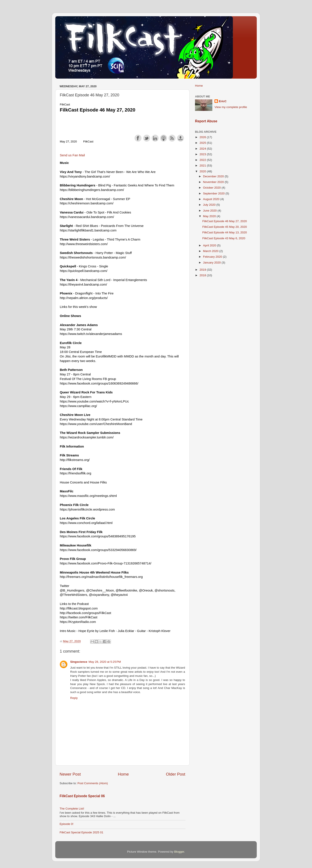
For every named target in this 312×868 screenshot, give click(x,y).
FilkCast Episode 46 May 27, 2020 (225, 221)
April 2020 (210, 245)
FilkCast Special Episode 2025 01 (81, 832)
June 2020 (210, 211)
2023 (203, 154)
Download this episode (180, 138)
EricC (223, 101)
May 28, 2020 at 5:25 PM (105, 662)
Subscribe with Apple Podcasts (164, 138)
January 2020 (212, 263)
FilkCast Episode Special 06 (82, 796)
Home (123, 774)
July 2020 (210, 205)
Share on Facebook (138, 138)
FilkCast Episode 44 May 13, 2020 (225, 232)
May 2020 (210, 216)
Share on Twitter (147, 138)
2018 (203, 275)
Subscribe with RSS (172, 138)
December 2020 (214, 176)
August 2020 (212, 199)
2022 (203, 160)
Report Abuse (206, 121)
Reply (74, 698)
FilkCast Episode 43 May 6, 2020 (224, 238)
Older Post (176, 774)
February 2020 (213, 257)
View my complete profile (231, 107)
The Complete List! (72, 809)
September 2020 (214, 193)
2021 (203, 166)
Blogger (179, 852)
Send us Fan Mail (72, 155)
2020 (203, 171)
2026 (203, 137)
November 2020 (214, 182)
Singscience (79, 662)
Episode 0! (67, 824)
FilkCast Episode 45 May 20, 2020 (225, 227)
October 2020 (212, 188)
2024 (203, 149)
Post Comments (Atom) (93, 783)
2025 (203, 143)
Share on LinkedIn (155, 138)
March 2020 (211, 251)
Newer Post (70, 774)
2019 (203, 270)
